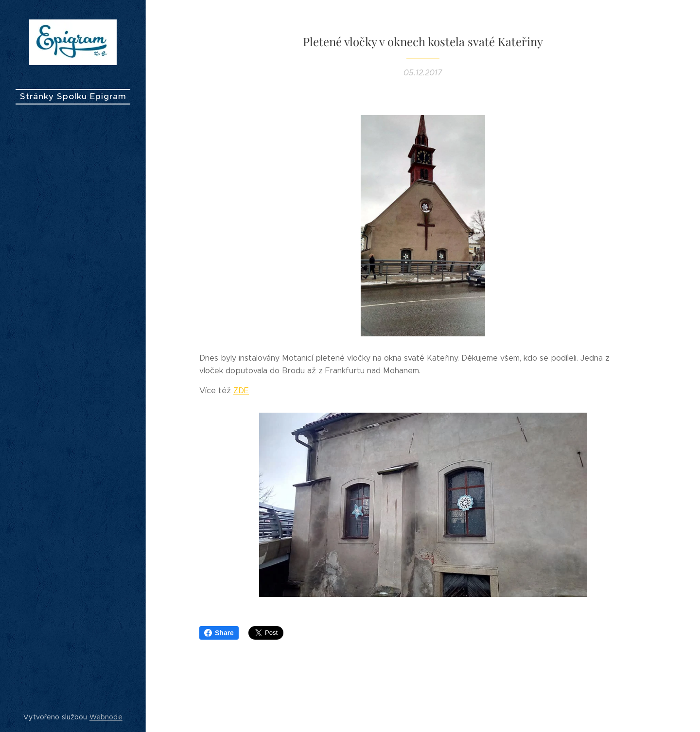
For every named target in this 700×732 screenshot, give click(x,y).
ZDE (241, 391)
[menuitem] (73, 357)
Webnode (106, 717)
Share (219, 633)
